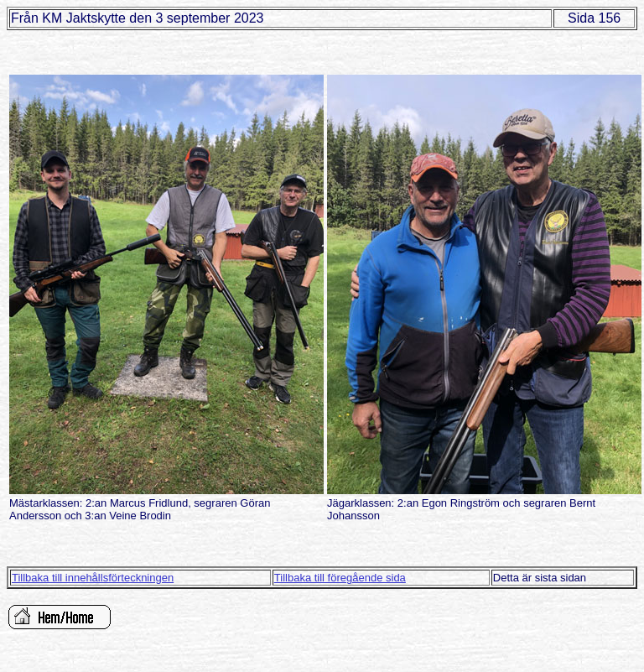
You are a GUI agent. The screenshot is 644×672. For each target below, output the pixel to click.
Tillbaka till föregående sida (340, 578)
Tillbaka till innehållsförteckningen (93, 578)
